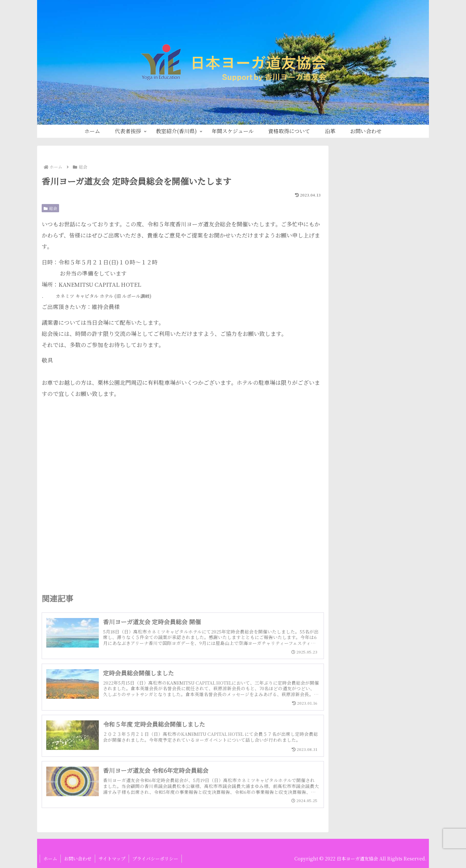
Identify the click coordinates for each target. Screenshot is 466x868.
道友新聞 (347, 310)
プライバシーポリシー (155, 858)
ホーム (50, 858)
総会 (50, 208)
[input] (380, 191)
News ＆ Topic (355, 244)
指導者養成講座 (355, 261)
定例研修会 (350, 277)
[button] (419, 191)
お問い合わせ (78, 858)
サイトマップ (112, 858)
